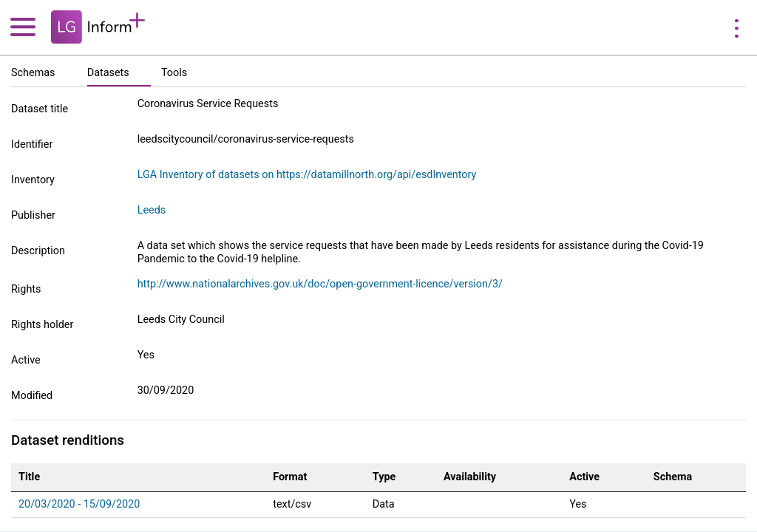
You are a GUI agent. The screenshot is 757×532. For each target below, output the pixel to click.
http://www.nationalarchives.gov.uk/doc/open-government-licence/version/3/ (320, 284)
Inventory (33, 180)
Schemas (33, 73)
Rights (26, 289)
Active (26, 360)
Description (38, 251)
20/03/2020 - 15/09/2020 (79, 504)
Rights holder (42, 325)
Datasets (108, 73)
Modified (32, 396)
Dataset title (40, 109)
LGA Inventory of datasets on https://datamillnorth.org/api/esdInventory (307, 175)
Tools (174, 73)
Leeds (152, 210)
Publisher (33, 215)
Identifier (32, 144)
